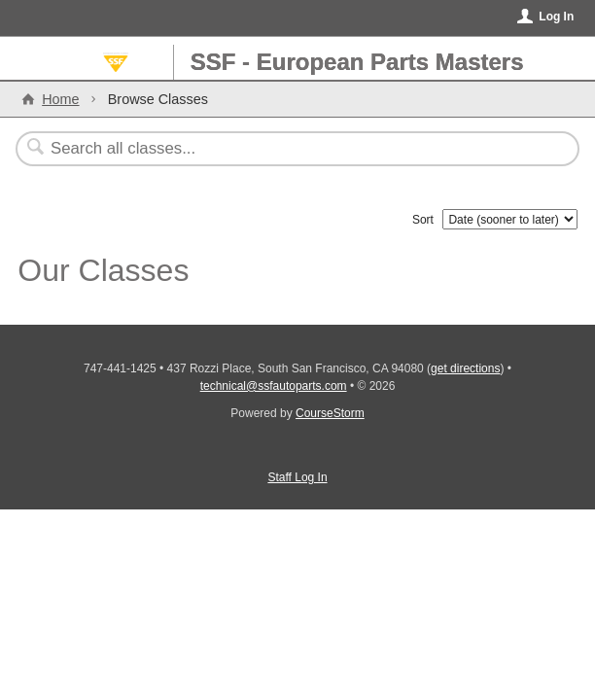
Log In (556, 17)
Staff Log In (297, 477)
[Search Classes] (287, 149)
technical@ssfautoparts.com (274, 386)
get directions (465, 368)
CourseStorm (330, 413)
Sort (423, 220)
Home (60, 99)
